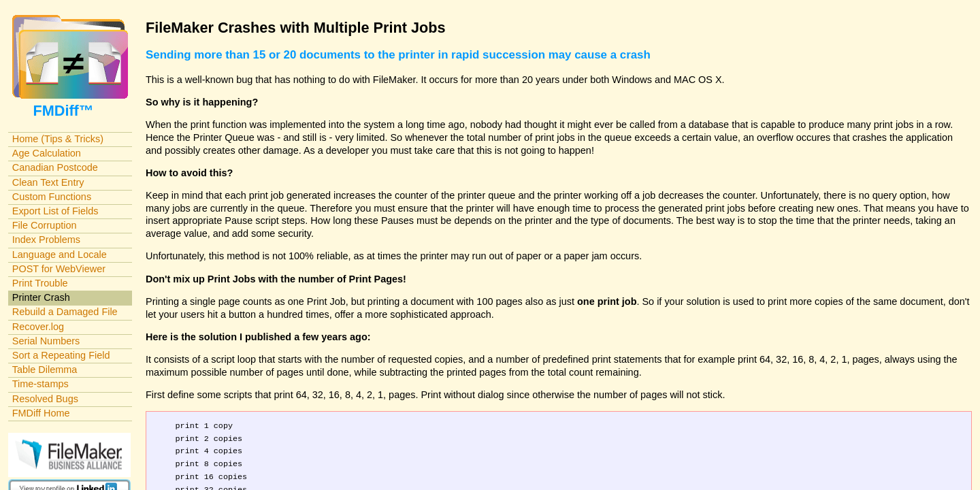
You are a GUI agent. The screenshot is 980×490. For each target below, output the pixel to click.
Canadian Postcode (55, 167)
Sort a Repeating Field (61, 355)
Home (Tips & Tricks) (58, 139)
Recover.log (38, 327)
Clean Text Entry (48, 182)
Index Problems (46, 240)
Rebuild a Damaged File (65, 312)
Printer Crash (41, 297)
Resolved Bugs (45, 399)
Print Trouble (40, 283)
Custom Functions (52, 197)
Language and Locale (60, 255)
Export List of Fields (55, 211)
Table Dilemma (45, 370)
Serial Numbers (46, 341)
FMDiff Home (41, 413)
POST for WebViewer (59, 269)
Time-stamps (40, 384)
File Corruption (45, 225)
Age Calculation (47, 153)
